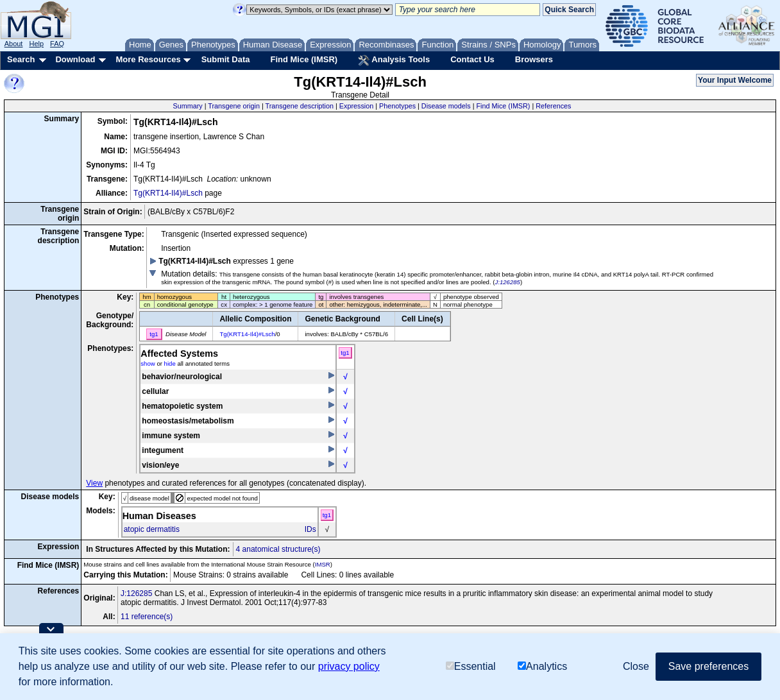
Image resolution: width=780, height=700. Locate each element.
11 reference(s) (147, 617)
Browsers (534, 59)
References (553, 106)
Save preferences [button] (708, 666)
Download (75, 59)
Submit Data (226, 59)
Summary (187, 106)
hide (170, 363)
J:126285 (507, 282)
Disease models (446, 106)
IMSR (323, 564)
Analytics (542, 666)
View (94, 483)
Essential (471, 666)
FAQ (57, 44)
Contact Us (472, 59)
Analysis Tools (394, 60)
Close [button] (636, 666)
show (148, 363)
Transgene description (300, 106)
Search (21, 59)
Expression (356, 106)
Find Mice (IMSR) (304, 59)
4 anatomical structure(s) (278, 549)
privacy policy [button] (349, 666)
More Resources (148, 59)
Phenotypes (397, 106)
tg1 (345, 353)
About (14, 44)
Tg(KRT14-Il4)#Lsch (168, 193)
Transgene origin (234, 106)
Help (36, 44)
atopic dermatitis (152, 529)
